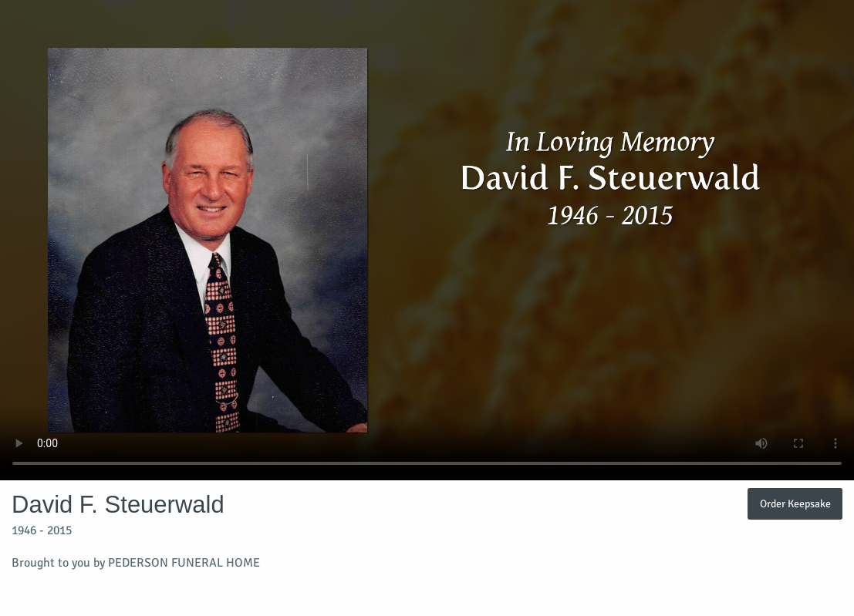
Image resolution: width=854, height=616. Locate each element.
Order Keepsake (795, 503)
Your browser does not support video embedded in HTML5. (427, 240)
